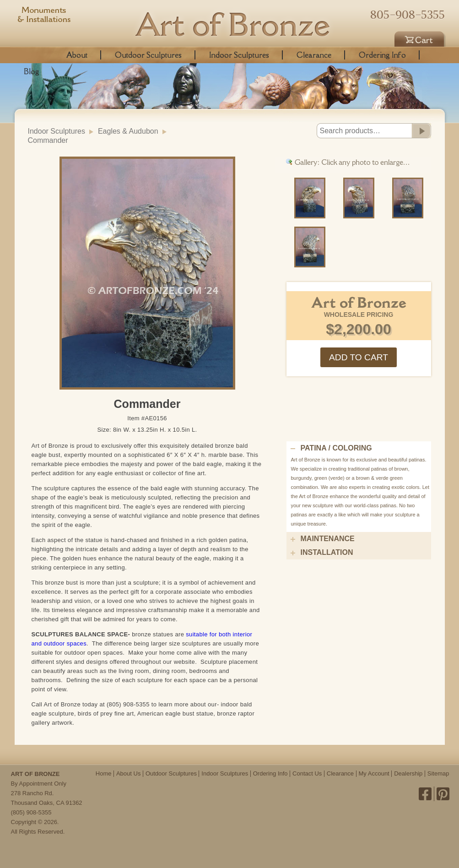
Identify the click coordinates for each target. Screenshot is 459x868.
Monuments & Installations (44, 16)
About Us (128, 773)
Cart (421, 38)
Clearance (314, 55)
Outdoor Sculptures (148, 55)
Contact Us (307, 773)
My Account (374, 773)
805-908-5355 (408, 15)
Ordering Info (382, 55)
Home (104, 773)
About (77, 55)
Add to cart (359, 357)
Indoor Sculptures (239, 55)
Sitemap (438, 773)
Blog (32, 71)
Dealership (408, 773)
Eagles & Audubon (128, 131)
